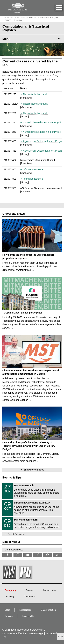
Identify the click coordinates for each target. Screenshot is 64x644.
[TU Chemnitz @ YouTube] (57, 555)
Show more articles (34, 470)
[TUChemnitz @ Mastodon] (47, 555)
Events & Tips (12, 478)
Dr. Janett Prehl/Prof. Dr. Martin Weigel (23, 633)
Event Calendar (16, 534)
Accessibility (28, 616)
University (9, 597)
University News (14, 214)
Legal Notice (25, 610)
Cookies (9, 616)
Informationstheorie (33, 169)
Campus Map (49, 590)
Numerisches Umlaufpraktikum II (38, 160)
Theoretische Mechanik (35, 94)
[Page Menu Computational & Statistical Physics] (32, 39)
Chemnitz (28, 597)
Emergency (10, 590)
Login (7, 610)
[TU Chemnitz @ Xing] (37, 555)
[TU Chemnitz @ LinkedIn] (28, 555)
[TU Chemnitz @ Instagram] (18, 555)
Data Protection (48, 610)
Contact (30, 590)
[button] (55, 8)
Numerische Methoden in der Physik (42, 122)
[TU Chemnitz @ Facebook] (7, 555)
